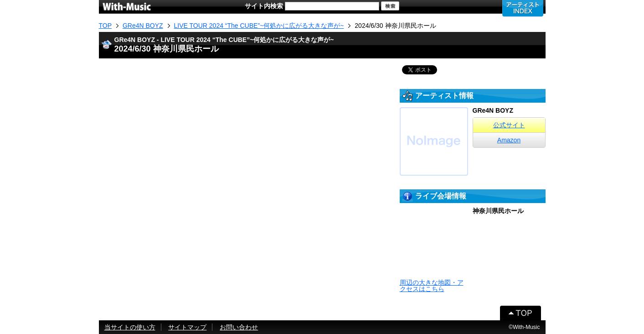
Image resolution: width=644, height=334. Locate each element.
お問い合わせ (239, 327)
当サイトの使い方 (130, 327)
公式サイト (509, 125)
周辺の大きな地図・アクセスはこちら (432, 286)
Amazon (509, 140)
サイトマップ (187, 327)
